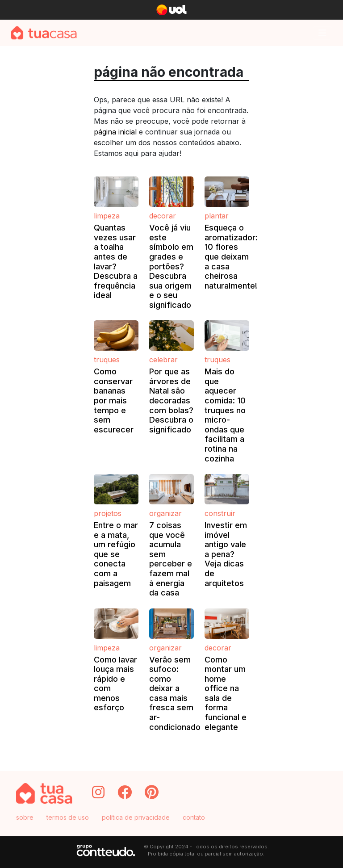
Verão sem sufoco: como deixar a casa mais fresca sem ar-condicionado (175, 693)
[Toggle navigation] (322, 33)
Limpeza (107, 216)
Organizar (165, 513)
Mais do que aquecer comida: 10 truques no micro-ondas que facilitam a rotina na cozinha (225, 415)
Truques (107, 360)
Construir (220, 513)
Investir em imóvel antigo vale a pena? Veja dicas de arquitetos (226, 554)
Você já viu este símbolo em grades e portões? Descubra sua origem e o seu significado (171, 266)
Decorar (163, 216)
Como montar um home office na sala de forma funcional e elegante (226, 693)
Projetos (108, 513)
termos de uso (68, 817)
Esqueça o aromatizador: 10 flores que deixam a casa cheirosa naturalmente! (231, 257)
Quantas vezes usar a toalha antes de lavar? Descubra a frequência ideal (116, 261)
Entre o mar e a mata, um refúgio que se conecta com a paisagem (116, 554)
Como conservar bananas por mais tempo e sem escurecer (114, 400)
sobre (25, 817)
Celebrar (163, 360)
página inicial (115, 132)
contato (194, 817)
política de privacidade (136, 817)
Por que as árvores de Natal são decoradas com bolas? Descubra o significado (171, 400)
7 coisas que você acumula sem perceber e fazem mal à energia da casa (171, 559)
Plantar (217, 216)
